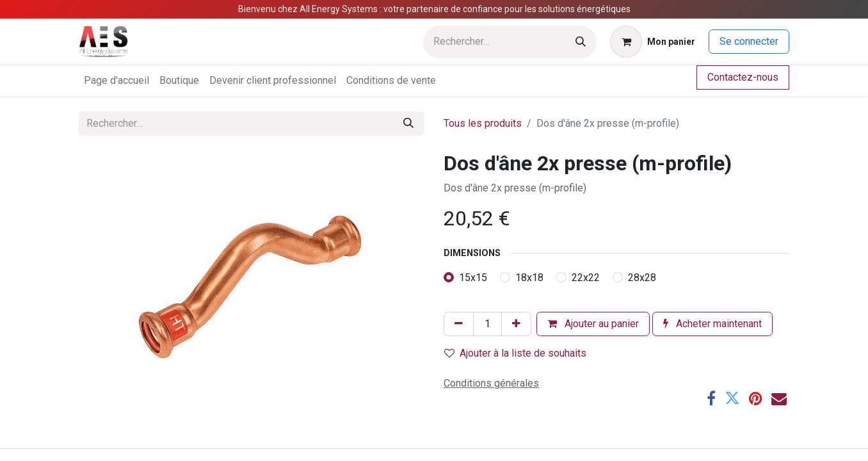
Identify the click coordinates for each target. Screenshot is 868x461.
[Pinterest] (756, 398)
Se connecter (749, 41)
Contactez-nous (743, 77)
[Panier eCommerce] (653, 42)
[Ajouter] (516, 324)
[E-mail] (779, 398)
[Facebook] (711, 398)
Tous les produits (483, 123)
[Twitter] (732, 398)
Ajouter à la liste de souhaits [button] (515, 353)
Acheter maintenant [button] (712, 324)
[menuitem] (117, 81)
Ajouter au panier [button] (593, 324)
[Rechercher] (581, 42)
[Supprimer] (459, 324)
